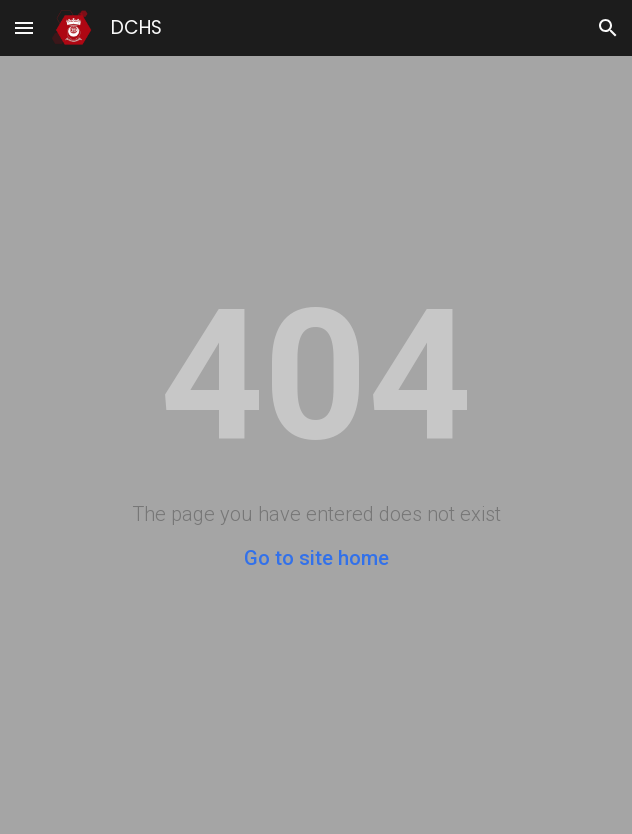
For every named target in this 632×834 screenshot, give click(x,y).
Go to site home (316, 558)
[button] (24, 27)
